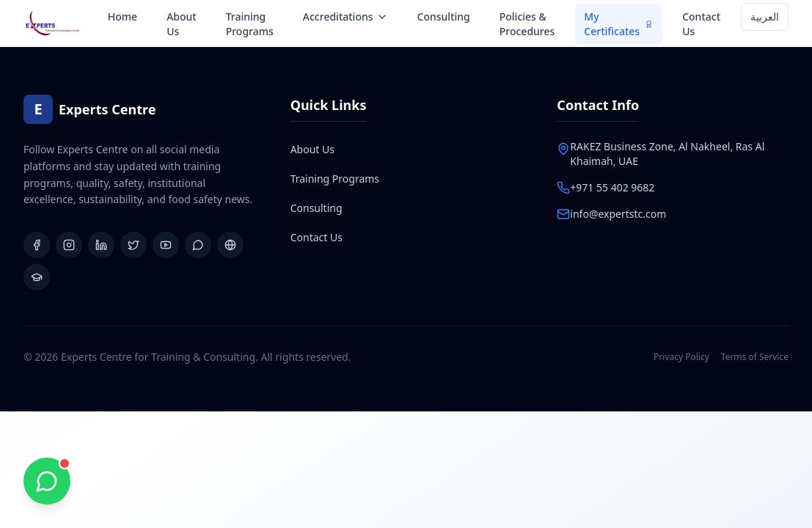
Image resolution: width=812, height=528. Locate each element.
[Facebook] (37, 245)
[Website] (230, 245)
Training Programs (250, 24)
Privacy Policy (681, 357)
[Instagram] (69, 245)
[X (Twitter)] (133, 245)
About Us (182, 24)
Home (122, 16)
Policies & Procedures (527, 24)
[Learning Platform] (37, 277)
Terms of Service (755, 357)
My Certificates (618, 24)
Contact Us (701, 24)
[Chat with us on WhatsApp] (47, 481)
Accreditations (345, 16)
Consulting (444, 16)
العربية (765, 16)
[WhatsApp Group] (198, 245)
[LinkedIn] (101, 245)
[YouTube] (166, 245)
